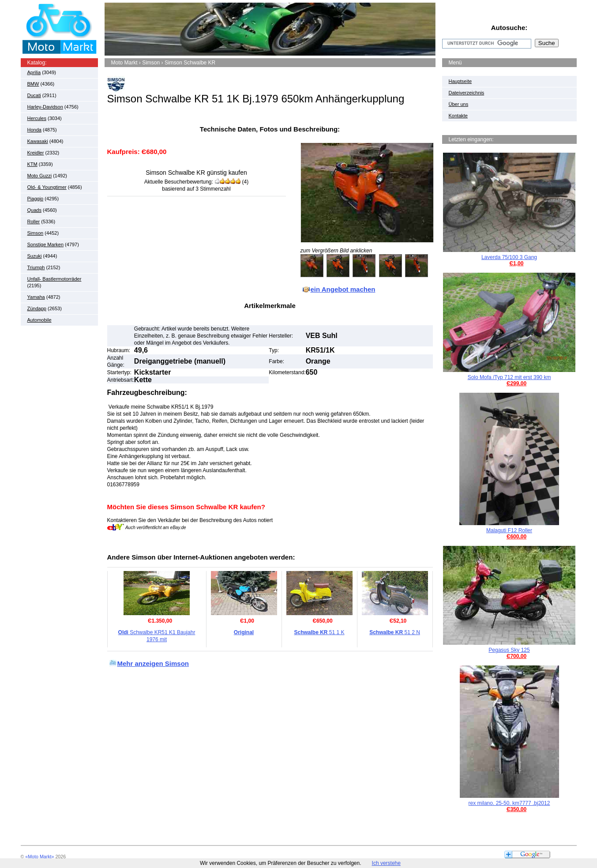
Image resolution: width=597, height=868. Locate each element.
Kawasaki (38, 141)
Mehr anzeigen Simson (153, 663)
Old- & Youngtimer (47, 187)
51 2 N (395, 632)
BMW (33, 84)
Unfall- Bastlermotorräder (54, 279)
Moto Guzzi (40, 176)
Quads (34, 210)
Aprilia (34, 72)
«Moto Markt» (39, 857)
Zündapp (37, 308)
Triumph (36, 267)
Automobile (39, 320)
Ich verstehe (386, 863)
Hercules (37, 118)
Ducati (34, 95)
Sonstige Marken (46, 244)
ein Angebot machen (343, 289)
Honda (34, 130)
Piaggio (36, 199)
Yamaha (36, 297)
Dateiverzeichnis (467, 93)
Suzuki (35, 256)
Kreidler (36, 153)
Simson (36, 233)
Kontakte (458, 116)
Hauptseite (460, 81)
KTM (32, 164)
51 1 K (319, 632)
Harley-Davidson (45, 107)
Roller (34, 222)
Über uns (459, 104)
